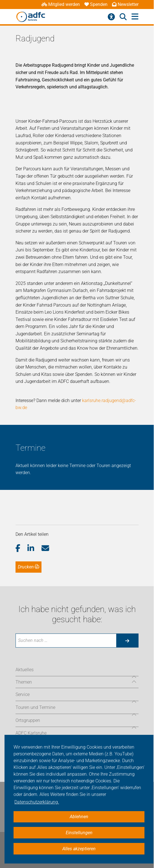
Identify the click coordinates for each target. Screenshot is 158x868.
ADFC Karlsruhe (31, 733)
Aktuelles (25, 670)
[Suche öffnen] (123, 17)
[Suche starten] (127, 641)
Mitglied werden (61, 4)
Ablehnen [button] (79, 817)
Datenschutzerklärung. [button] (37, 802)
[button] (22, 548)
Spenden (96, 4)
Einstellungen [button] (79, 833)
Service (23, 694)
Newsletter (125, 4)
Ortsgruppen (28, 720)
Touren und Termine (35, 707)
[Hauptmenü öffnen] (135, 17)
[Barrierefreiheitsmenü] (111, 17)
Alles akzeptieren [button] (79, 849)
